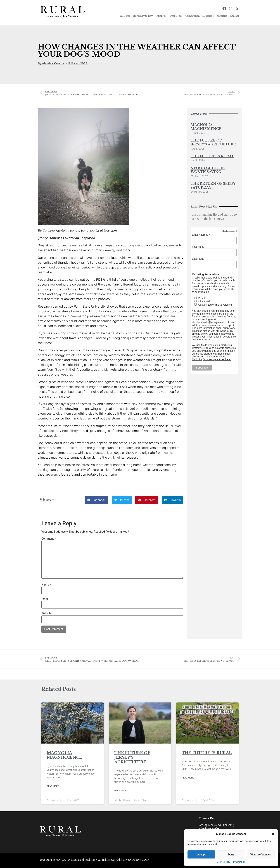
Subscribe (208, 16)
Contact (234, 16)
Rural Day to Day (143, 16)
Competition (193, 16)
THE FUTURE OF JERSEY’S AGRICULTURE (213, 142)
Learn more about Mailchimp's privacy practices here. (211, 358)
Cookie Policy (223, 862)
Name (46, 585)
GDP (145, 860)
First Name (198, 247)
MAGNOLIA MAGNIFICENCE (206, 127)
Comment (49, 539)
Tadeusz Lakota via (65, 238)
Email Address (201, 235)
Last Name (198, 259)
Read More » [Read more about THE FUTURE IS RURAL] (189, 778)
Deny (231, 855)
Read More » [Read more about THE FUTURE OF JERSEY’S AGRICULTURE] (121, 791)
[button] (273, 834)
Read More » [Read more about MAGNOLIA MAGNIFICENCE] (54, 786)
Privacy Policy (239, 862)
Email (46, 599)
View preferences (261, 855)
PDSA (100, 280)
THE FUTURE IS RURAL (212, 156)
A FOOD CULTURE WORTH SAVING (208, 170)
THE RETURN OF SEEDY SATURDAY (213, 186)
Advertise (222, 16)
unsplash (87, 238)
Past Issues (176, 16)
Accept (201, 855)
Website (46, 613)
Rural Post (162, 16)
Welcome (125, 16)
